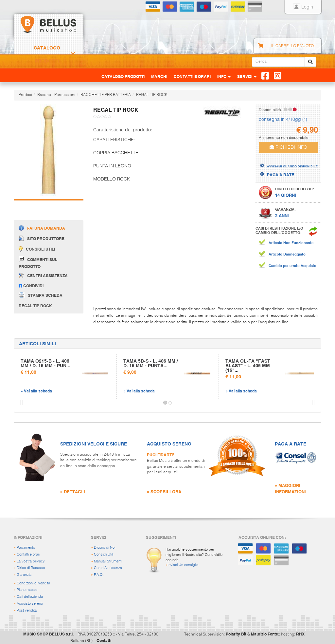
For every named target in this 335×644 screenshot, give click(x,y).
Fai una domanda (42, 228)
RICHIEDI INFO (288, 147)
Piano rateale (27, 590)
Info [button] (224, 76)
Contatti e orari (28, 554)
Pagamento (26, 548)
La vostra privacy (31, 561)
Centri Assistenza (108, 568)
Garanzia (24, 575)
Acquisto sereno (30, 604)
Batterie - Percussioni (56, 95)
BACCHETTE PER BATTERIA (106, 95)
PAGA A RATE (281, 175)
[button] (20, 403)
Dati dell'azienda (30, 597)
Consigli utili (37, 249)
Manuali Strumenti (108, 561)
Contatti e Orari (192, 76)
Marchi (159, 76)
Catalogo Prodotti (47, 54)
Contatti (104, 640)
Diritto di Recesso (31, 568)
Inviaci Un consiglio (183, 565)
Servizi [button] (247, 76)
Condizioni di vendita (33, 583)
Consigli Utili (104, 554)
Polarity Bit (236, 634)
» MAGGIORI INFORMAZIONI (290, 488)
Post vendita (27, 610)
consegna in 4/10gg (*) (283, 120)
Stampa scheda (41, 295)
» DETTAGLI (73, 492)
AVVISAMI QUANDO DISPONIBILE (292, 166)
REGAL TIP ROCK (152, 95)
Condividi (31, 286)
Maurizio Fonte (264, 634)
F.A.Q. (99, 575)
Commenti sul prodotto (38, 263)
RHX (300, 634)
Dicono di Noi (105, 548)
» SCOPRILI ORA (164, 492)
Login (303, 7)
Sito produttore (42, 238)
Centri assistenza (43, 275)
